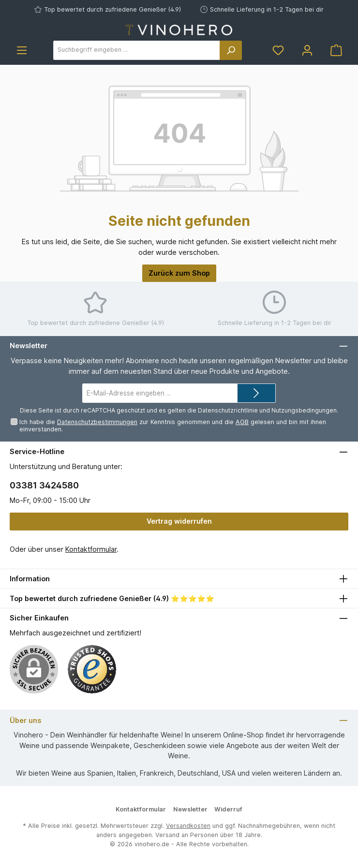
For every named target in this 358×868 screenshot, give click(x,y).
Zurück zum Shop (179, 273)
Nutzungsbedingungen (304, 410)
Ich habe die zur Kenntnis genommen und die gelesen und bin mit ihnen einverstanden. (173, 426)
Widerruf (228, 809)
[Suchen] (231, 50)
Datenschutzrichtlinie (228, 410)
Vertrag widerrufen (179, 521)
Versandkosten (188, 826)
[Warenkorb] (336, 50)
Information (30, 579)
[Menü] (22, 50)
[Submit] (256, 393)
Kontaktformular (91, 549)
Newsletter (190, 809)
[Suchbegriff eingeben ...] (137, 50)
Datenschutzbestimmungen (97, 422)
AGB (242, 422)
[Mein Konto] (307, 50)
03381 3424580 (44, 485)
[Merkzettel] (278, 50)
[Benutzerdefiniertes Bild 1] (92, 669)
